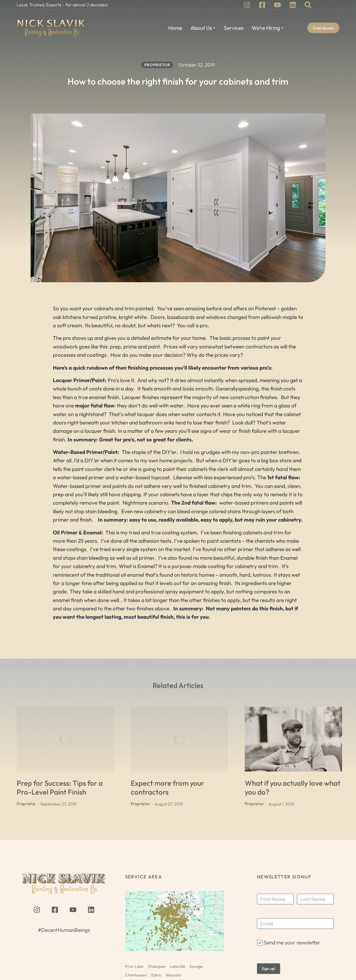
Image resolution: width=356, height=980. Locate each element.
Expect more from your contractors (167, 788)
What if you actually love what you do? (293, 788)
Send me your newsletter (292, 942)
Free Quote (323, 28)
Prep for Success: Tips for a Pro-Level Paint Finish (60, 788)
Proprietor (26, 804)
